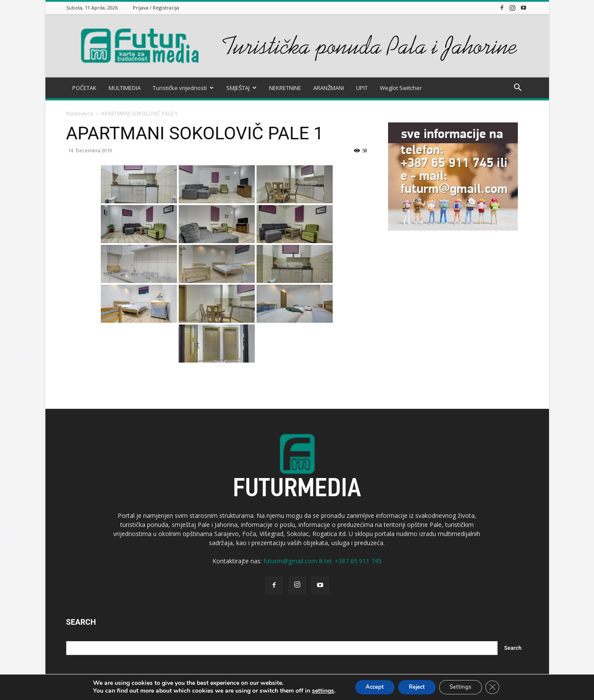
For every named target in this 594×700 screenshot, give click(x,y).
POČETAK (84, 88)
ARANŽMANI (329, 88)
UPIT (362, 88)
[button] (518, 88)
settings (313, 690)
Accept (368, 686)
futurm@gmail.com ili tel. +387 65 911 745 (323, 561)
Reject (416, 686)
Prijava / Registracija (156, 8)
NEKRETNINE (285, 88)
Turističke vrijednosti (183, 88)
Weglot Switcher (401, 88)
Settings (465, 686)
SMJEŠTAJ (241, 88)
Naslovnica (80, 114)
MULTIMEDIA (125, 88)
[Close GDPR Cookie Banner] (501, 687)
